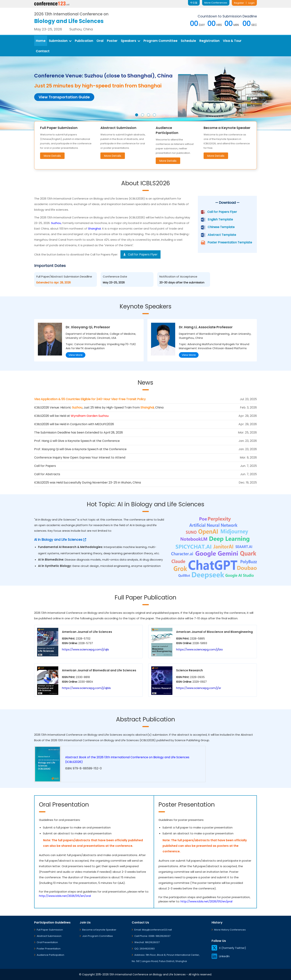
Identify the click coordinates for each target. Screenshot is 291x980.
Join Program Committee (98, 936)
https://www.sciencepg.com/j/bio (200, 649)
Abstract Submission (49, 936)
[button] (137, 115)
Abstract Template (222, 235)
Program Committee (160, 41)
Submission (60, 41)
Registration (209, 41)
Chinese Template (221, 227)
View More (76, 355)
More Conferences (216, 3)
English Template (220, 219)
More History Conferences (230, 930)
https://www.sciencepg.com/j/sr (199, 688)
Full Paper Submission (50, 930)
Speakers (130, 41)
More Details (52, 156)
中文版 (194, 3)
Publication (84, 41)
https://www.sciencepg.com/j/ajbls (86, 688)
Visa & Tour (232, 41)
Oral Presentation (47, 942)
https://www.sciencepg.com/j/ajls (85, 649)
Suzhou (56, 223)
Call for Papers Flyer (222, 212)
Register (239, 3)
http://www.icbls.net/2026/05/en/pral (206, 901)
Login (251, 3)
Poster (112, 41)
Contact (43, 51)
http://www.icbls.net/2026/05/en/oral (65, 896)
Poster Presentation (49, 949)
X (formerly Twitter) (229, 948)
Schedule (188, 41)
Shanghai (94, 229)
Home (41, 41)
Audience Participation (50, 955)
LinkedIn (221, 956)
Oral (100, 41)
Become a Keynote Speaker (99, 930)
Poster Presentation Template (230, 242)
